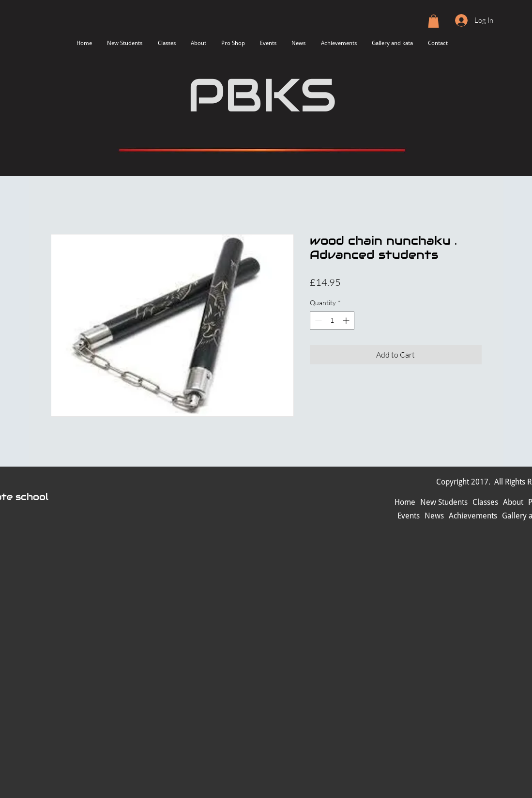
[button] (433, 21)
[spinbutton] (332, 321)
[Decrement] (317, 321)
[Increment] (347, 321)
